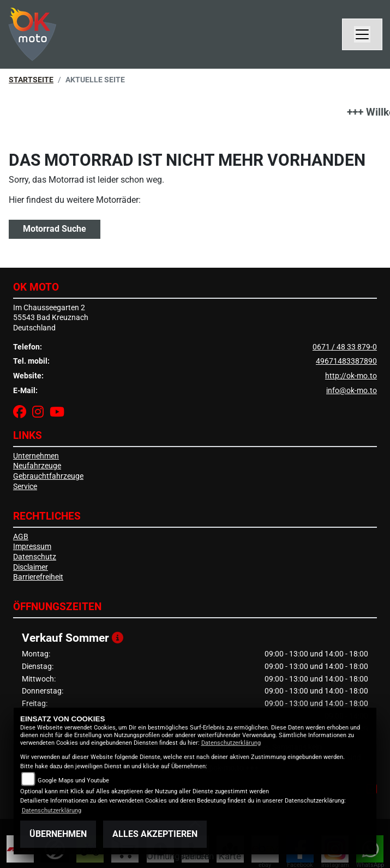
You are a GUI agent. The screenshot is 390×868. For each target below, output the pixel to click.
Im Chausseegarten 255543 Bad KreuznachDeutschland (51, 318)
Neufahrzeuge (37, 466)
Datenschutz (35, 557)
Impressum (32, 547)
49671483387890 (346, 361)
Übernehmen (58, 834)
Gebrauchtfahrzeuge (48, 476)
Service (25, 487)
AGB (21, 537)
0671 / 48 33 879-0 (345, 347)
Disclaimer (31, 567)
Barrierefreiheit (38, 577)
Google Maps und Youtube (73, 780)
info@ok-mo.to (352, 391)
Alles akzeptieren (155, 834)
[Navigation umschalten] (362, 34)
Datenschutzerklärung (231, 743)
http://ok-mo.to (351, 376)
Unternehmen (36, 456)
